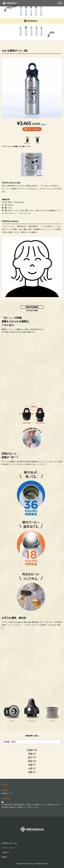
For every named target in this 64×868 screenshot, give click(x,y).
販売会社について (7, 793)
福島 (30, 772)
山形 (30, 768)
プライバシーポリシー (9, 848)
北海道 (30, 750)
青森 (30, 754)
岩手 (30, 757)
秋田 (30, 765)
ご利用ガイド (6, 852)
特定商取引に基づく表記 (9, 843)
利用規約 (4, 857)
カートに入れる (34, 129)
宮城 (30, 761)
